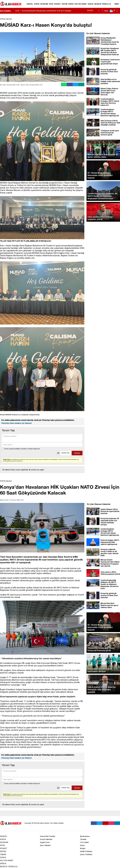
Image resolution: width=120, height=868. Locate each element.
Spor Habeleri (45, 845)
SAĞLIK (91, 4)
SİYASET (58, 4)
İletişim (83, 848)
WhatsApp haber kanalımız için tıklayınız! (16, 423)
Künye (82, 845)
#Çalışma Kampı (34, 415)
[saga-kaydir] (13, 11)
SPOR (51, 4)
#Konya (2, 415)
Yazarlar (83, 839)
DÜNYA (71, 4)
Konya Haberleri (46, 839)
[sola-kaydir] (12, 11)
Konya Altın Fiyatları (48, 836)
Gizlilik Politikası (86, 851)
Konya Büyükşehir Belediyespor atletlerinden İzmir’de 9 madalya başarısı (43, 13)
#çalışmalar (25, 415)
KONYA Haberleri (6, 19)
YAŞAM (3, 854)
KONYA (37, 4)
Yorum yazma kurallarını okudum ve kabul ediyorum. (22, 449)
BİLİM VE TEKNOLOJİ (103, 4)
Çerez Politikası (86, 854)
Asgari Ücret (45, 842)
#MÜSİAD (8, 415)
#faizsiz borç (16, 415)
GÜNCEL (30, 4)
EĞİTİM (65, 4)
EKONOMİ (44, 4)
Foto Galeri (84, 842)
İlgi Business (85, 836)
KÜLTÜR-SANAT (81, 4)
